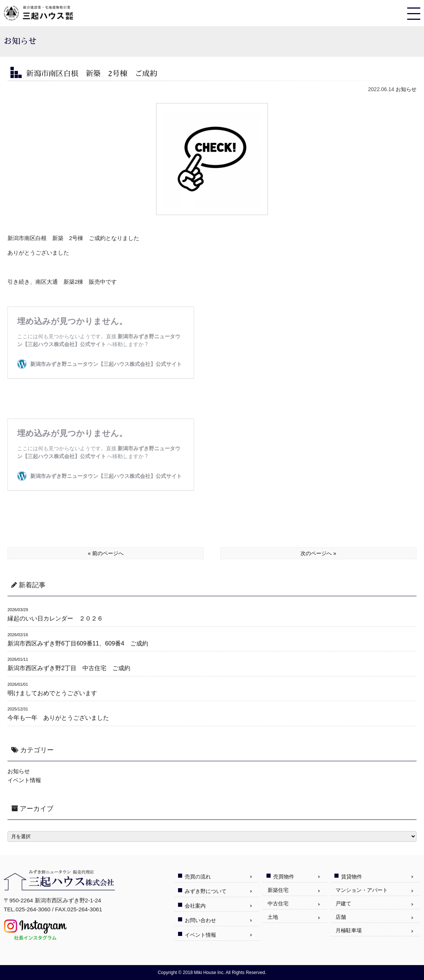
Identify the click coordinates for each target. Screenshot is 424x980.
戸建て (343, 903)
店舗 (341, 917)
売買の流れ (198, 877)
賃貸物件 (352, 877)
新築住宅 (278, 890)
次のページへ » (318, 553)
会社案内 (195, 906)
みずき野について (206, 891)
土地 (273, 917)
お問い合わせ (200, 920)
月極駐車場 (349, 930)
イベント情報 (24, 780)
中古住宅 (278, 903)
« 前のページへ (106, 553)
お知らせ (406, 89)
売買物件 (284, 877)
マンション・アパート (362, 890)
